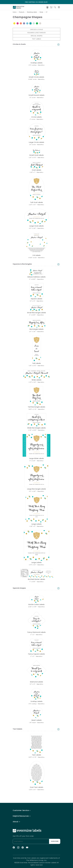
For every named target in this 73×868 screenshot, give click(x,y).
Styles (41, 12)
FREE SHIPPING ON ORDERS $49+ (36, 2)
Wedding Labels (32, 12)
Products (22, 12)
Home (15, 12)
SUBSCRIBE (55, 841)
